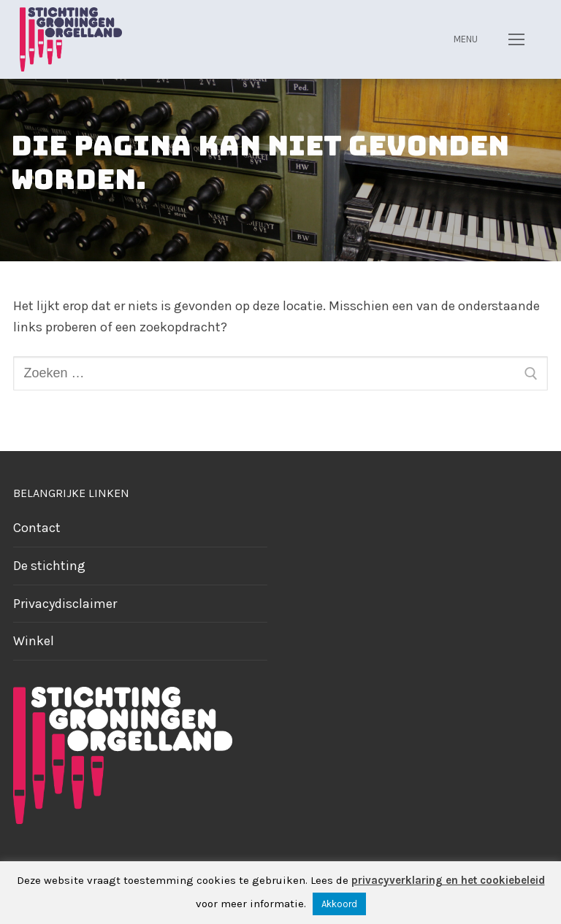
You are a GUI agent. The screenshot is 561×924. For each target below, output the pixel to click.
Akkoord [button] (339, 904)
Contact (37, 528)
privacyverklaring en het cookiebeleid (448, 880)
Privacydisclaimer (65, 604)
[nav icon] (516, 39)
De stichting (49, 566)
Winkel (34, 641)
